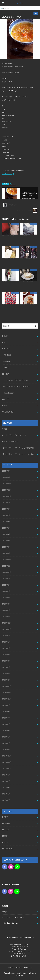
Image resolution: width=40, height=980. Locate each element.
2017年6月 (6, 794)
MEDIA (5, 836)
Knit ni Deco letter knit (11, 441)
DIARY (6, 184)
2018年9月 (6, 705)
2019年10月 (7, 629)
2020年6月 (6, 591)
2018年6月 (6, 724)
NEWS (5, 342)
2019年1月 (6, 680)
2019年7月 (6, 648)
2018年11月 (7, 693)
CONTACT (8, 361)
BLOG (5, 405)
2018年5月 (6, 731)
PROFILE (6, 349)
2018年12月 (7, 686)
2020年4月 (6, 604)
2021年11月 (7, 490)
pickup (13, 184)
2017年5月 (6, 800)
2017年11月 (7, 762)
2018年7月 (6, 718)
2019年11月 (7, 623)
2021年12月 (7, 484)
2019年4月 (6, 661)
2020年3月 (6, 610)
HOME (5, 336)
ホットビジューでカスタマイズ (14, 435)
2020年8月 (6, 585)
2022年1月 (6, 477)
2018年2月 (6, 743)
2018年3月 (6, 737)
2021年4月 (6, 534)
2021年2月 (6, 547)
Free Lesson (9, 393)
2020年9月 (6, 579)
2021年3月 (6, 541)
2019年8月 (6, 642)
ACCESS (8, 355)
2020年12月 (7, 560)
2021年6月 (6, 522)
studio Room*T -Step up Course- (17, 386)
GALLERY (6, 399)
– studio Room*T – (22, 973)
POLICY (7, 368)
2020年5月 (6, 598)
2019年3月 (6, 667)
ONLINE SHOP (8, 412)
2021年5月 (6, 528)
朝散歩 (5, 429)
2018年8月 (6, 712)
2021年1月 (6, 553)
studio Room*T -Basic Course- (16, 380)
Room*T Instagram (7, 174)
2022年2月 (6, 471)
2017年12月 (7, 756)
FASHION (6, 823)
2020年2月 (6, 617)
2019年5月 (6, 655)
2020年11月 (7, 566)
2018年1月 (6, 750)
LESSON (6, 374)
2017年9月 (6, 775)
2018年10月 (7, 699)
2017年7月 (6, 788)
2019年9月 (6, 636)
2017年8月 (6, 781)
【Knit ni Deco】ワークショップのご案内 (18, 448)
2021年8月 (6, 509)
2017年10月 (7, 769)
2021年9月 (6, 503)
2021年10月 (7, 496)
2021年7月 (6, 515)
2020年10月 (7, 572)
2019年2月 (6, 674)
